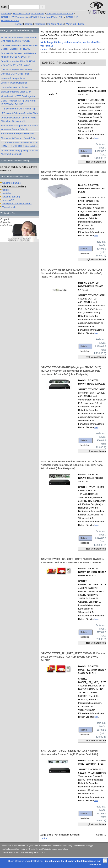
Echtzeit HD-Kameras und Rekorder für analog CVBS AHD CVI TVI (19, 55)
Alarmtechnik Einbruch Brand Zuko (18, 138)
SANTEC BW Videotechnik (15, 17)
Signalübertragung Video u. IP (16, 92)
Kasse (81, 24)
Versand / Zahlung (11, 197)
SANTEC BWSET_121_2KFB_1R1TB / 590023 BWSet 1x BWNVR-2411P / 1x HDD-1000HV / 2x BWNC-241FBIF (72, 561)
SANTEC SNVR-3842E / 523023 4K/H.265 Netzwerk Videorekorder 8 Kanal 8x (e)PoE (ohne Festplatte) (69, 752)
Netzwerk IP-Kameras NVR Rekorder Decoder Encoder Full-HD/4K (19, 47)
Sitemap (29, 24)
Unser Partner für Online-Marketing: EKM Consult (24, 852)
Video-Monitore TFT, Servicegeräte (18, 96)
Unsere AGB (8, 200)
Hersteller (6, 193)
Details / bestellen (85, 152)
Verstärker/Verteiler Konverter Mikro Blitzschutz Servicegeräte (19, 119)
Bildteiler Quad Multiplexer (14, 83)
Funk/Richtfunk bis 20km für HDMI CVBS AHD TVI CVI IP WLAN (18, 63)
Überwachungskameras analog (16, 69)
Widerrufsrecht (9, 207)
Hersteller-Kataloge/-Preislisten (28, 14)
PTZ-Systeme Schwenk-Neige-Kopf (18, 109)
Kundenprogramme (11, 183)
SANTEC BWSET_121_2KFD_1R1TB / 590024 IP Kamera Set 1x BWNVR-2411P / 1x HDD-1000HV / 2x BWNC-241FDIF (73, 657)
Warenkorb (71, 24)
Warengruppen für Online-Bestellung (17, 30)
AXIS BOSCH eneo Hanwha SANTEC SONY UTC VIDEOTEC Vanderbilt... (20, 144)
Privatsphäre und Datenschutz (17, 204)
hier (96, 138)
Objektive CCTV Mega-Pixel (15, 74)
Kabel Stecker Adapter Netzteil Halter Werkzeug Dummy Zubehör (19, 127)
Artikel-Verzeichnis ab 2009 (60, 14)
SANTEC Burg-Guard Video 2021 (47, 17)
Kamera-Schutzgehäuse (13, 78)
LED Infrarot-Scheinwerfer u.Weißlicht (20, 113)
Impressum (40, 24)
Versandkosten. (99, 162)
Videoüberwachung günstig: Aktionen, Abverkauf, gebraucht (20, 152)
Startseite (6, 14)
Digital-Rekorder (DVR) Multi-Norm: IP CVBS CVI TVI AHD (18, 102)
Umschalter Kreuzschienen (14, 87)
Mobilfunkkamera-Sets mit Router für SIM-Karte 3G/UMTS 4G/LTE (19, 39)
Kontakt (19, 24)
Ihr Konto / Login (55, 24)
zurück (44, 49)
